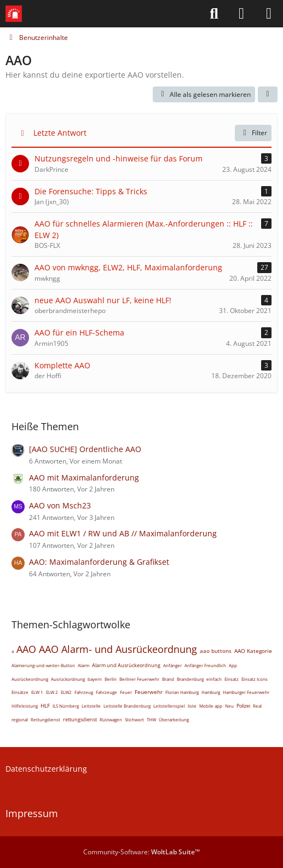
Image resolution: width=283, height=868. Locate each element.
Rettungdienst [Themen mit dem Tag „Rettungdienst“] (45, 719)
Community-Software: (141, 852)
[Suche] (214, 14)
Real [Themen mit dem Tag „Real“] (257, 706)
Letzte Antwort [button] (60, 133)
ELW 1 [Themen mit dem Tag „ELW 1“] (37, 692)
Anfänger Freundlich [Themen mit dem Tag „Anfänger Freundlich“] (205, 665)
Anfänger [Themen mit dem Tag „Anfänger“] (172, 665)
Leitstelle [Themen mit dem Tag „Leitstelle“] (91, 706)
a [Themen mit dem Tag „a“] (13, 651)
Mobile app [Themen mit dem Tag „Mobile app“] (211, 706)
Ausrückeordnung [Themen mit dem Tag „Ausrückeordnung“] (30, 679)
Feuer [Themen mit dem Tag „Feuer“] (126, 692)
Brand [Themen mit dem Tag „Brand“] (168, 679)
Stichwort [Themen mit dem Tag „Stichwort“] (134, 719)
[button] (268, 95)
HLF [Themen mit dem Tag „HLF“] (45, 705)
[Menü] (269, 14)
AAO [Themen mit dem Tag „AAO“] (26, 649)
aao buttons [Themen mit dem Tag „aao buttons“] (216, 651)
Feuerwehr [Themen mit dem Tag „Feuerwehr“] (149, 692)
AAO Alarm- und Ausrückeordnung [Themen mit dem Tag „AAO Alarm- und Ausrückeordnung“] (118, 649)
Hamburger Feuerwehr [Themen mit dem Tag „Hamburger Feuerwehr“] (246, 692)
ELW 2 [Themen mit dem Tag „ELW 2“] (52, 692)
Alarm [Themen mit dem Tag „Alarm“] (83, 665)
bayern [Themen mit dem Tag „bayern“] (95, 679)
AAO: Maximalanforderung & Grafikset (99, 562)
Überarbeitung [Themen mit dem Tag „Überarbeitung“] (174, 719)
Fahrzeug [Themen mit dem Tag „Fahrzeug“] (84, 692)
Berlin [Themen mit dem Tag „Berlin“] (111, 679)
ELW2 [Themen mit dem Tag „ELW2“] (66, 692)
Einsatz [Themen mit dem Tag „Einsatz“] (232, 679)
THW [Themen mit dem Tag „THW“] (151, 719)
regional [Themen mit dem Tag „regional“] (20, 719)
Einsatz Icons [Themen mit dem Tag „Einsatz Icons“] (255, 679)
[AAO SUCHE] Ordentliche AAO (85, 449)
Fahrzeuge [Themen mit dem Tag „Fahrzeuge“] (106, 692)
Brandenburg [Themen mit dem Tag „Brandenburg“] (190, 679)
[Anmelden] (241, 14)
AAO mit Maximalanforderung (84, 478)
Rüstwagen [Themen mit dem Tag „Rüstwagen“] (111, 719)
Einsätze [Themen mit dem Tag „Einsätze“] (20, 692)
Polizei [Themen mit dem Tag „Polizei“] (243, 706)
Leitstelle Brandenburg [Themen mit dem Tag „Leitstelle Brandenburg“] (127, 706)
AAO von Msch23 (60, 505)
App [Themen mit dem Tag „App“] (233, 665)
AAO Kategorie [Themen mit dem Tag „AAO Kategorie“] (253, 651)
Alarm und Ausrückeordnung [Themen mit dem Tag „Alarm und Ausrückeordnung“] (126, 665)
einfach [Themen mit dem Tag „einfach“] (214, 679)
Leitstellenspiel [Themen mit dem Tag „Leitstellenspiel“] (169, 706)
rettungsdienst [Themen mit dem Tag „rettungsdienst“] (80, 719)
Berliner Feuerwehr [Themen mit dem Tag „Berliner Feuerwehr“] (139, 679)
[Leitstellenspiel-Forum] (14, 14)
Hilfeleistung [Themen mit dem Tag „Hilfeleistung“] (25, 706)
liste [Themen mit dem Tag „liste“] (192, 706)
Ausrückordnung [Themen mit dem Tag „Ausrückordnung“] (68, 679)
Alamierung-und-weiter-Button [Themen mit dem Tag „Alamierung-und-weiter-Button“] (43, 665)
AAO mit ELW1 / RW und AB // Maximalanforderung (123, 533)
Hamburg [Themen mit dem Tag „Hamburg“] (211, 692)
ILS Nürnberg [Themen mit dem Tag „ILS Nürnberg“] (66, 706)
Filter (253, 133)
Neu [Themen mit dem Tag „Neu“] (229, 706)
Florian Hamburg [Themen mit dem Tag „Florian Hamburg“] (182, 692)
